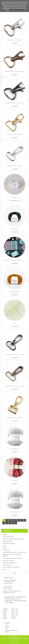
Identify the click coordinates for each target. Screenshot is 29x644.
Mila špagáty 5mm (15, 449)
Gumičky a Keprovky (9, 561)
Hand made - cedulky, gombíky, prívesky (12, 555)
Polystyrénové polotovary (11, 567)
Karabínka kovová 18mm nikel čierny (15, 103)
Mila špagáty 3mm (15, 512)
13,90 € (16, 326)
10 (7, 523)
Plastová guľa (7, 565)
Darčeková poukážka (9, 563)
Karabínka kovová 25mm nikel (15, 166)
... (10, 523)
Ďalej (15, 523)
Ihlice (4, 546)
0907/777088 (9, 602)
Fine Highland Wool (14, 292)
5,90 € (16, 452)
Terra (14, 323)
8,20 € (16, 295)
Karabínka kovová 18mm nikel (15, 40)
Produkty (7, 627)
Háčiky (5, 548)
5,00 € (16, 515)
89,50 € (16, 263)
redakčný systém (17, 638)
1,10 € (16, 421)
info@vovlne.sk (8, 588)
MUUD (4, 569)
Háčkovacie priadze (8, 537)
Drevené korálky (8, 541)
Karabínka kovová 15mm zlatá (15, 417)
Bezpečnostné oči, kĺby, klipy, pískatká (14, 552)
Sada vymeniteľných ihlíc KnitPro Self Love (14, 260)
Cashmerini (15, 197)
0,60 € (16, 43)
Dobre (21, 10)
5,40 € (16, 232)
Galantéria (6, 550)
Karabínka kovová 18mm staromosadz (14, 71)
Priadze (5, 535)
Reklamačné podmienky (11, 630)
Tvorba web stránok (6, 638)
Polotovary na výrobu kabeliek (12, 558)
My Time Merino (14, 229)
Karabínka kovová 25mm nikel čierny (15, 355)
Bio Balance (15, 480)
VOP (6, 629)
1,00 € (16, 169)
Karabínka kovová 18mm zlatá (15, 134)
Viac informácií (14, 10)
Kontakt (7, 632)
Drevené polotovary (9, 543)
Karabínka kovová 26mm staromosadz (14, 386)
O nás (7, 625)
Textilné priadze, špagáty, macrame (13, 539)
